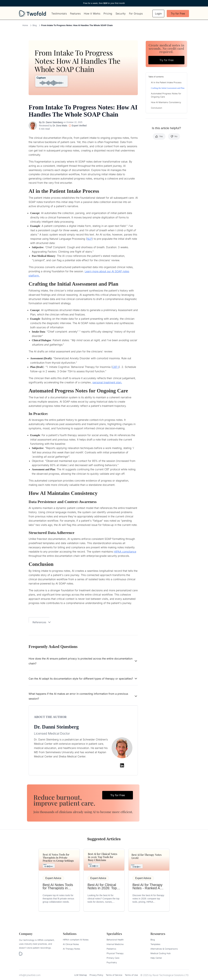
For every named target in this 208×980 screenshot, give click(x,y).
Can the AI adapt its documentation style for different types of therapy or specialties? (83, 679)
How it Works (92, 14)
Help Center (156, 958)
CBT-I (116, 367)
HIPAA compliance (125, 552)
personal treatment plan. (107, 382)
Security (121, 14)
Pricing (108, 14)
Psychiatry (112, 962)
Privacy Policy (96, 975)
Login (158, 14)
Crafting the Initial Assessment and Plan (168, 88)
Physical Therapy (115, 953)
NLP (89, 239)
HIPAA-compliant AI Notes (76, 940)
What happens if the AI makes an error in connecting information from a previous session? (83, 696)
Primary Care (113, 958)
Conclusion (157, 108)
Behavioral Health (115, 940)
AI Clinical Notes (71, 944)
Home (25, 25)
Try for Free (178, 14)
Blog (35, 25)
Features (75, 14)
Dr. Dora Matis (60, 126)
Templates (155, 944)
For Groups (136, 14)
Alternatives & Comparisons (164, 949)
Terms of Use (131, 975)
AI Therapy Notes (71, 949)
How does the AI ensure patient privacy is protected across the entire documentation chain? (83, 661)
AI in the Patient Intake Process (166, 82)
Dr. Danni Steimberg (52, 122)
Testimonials (59, 14)
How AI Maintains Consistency (166, 102)
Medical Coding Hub (161, 953)
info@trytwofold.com (30, 975)
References (42, 622)
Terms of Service (114, 975)
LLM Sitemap (81, 975)
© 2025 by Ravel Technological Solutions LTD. (165, 975)
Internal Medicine (115, 944)
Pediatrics (111, 949)
